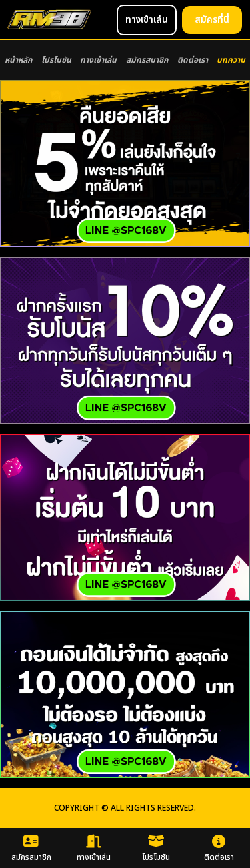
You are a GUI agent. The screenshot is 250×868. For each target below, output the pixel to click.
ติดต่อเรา (193, 60)
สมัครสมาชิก (147, 60)
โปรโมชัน (56, 60)
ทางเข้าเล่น (98, 60)
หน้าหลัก (18, 60)
